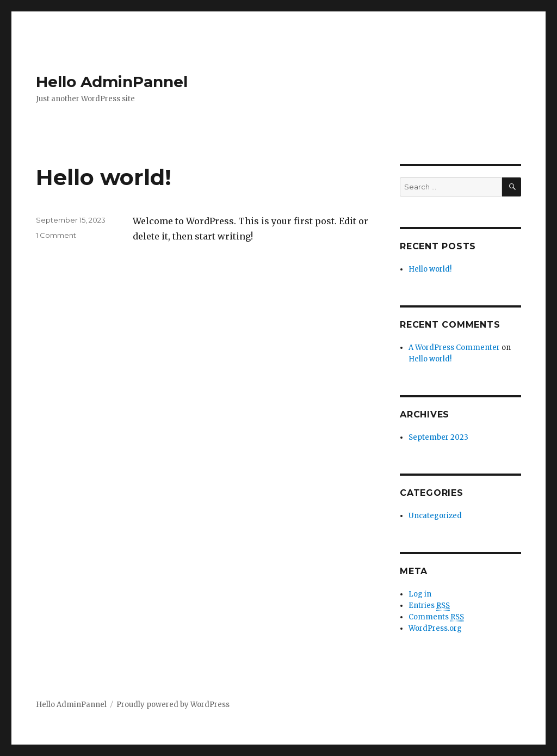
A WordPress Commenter (454, 348)
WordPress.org (435, 628)
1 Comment (56, 235)
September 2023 (438, 437)
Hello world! (104, 177)
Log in (420, 594)
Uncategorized (435, 516)
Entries (429, 606)
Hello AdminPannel (112, 82)
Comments (436, 617)
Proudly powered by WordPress (173, 705)
